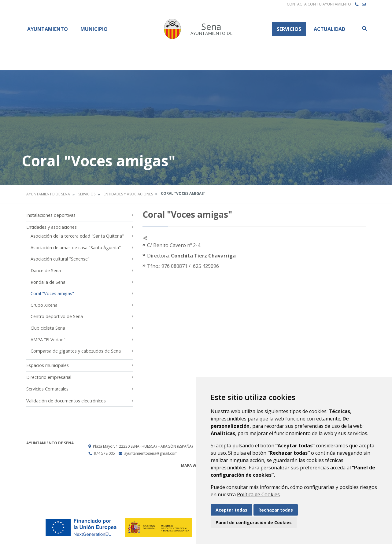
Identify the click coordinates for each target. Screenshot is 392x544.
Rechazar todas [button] (276, 510)
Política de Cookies (258, 494)
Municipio (94, 29)
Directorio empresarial (49, 377)
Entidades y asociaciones (128, 194)
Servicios (289, 29)
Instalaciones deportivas (51, 215)
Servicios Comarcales (47, 389)
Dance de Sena (46, 270)
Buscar (364, 28)
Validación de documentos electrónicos (66, 401)
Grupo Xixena (44, 305)
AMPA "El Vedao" (48, 340)
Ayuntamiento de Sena (48, 194)
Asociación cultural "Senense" (60, 259)
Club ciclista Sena (48, 328)
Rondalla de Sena (48, 282)
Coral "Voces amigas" (52, 293)
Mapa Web (191, 466)
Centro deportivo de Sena (57, 316)
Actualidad (329, 29)
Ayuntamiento (48, 29)
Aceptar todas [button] (231, 510)
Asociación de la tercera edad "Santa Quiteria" (77, 236)
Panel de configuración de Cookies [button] (254, 522)
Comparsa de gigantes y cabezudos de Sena (76, 351)
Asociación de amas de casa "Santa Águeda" (76, 248)
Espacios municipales (48, 365)
